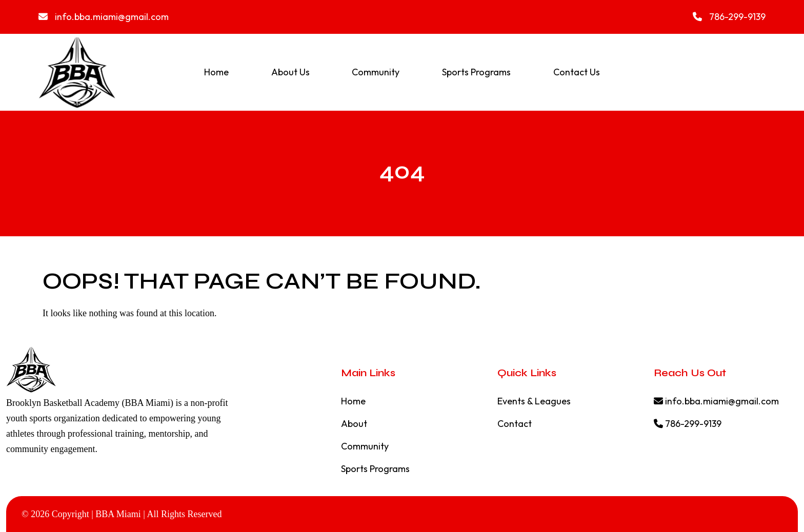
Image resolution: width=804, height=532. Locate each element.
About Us (290, 72)
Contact (515, 424)
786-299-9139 (729, 17)
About (354, 424)
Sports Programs (476, 72)
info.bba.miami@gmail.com (104, 17)
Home (216, 72)
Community (376, 72)
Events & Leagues (534, 401)
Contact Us (577, 72)
